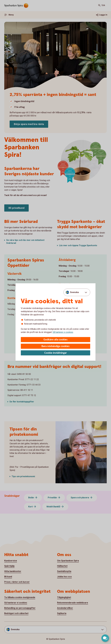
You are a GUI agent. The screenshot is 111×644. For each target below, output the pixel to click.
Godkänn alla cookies (55, 340)
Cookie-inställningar (56, 353)
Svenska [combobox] (74, 292)
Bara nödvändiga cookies (55, 346)
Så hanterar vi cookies (63, 332)
